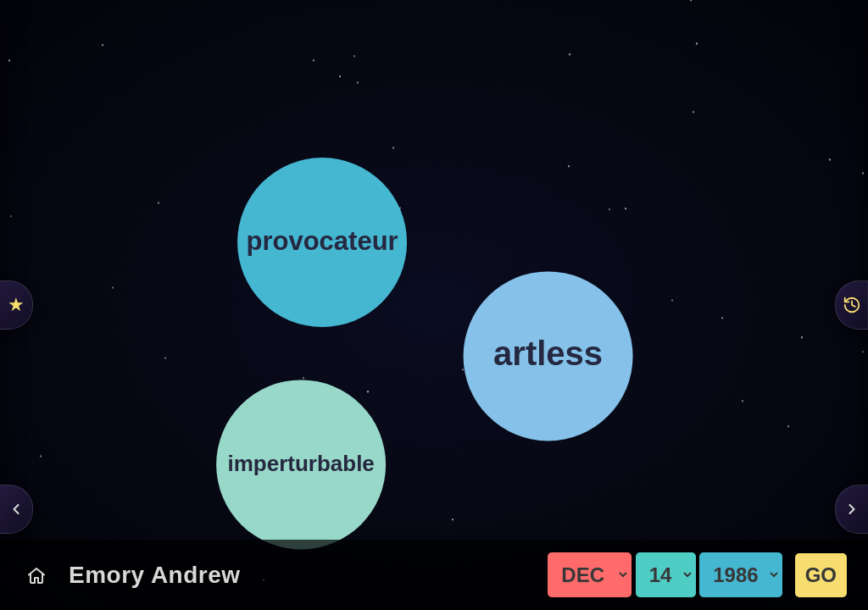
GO (821, 575)
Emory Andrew (155, 575)
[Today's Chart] (36, 575)
